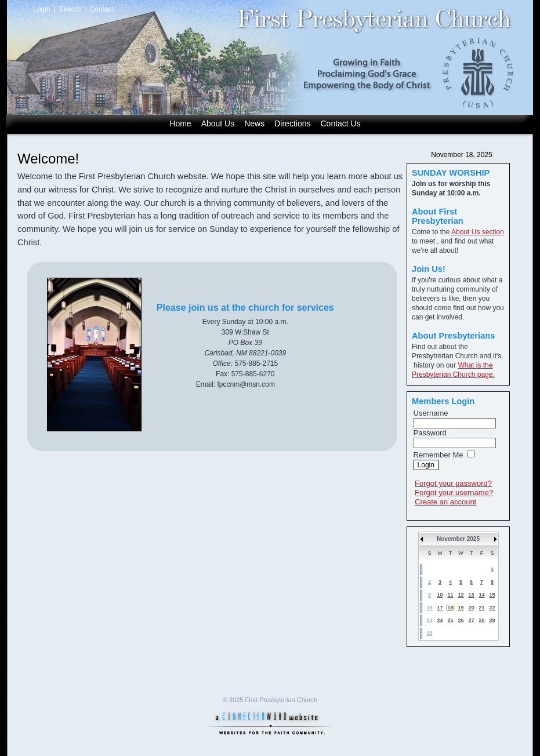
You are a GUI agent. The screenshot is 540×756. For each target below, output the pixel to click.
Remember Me (438, 455)
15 (492, 595)
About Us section (478, 232)
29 (492, 620)
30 (429, 633)
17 (440, 608)
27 (471, 620)
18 (450, 608)
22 (492, 608)
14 (481, 595)
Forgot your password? (453, 483)
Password (430, 433)
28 (481, 620)
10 (440, 595)
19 (461, 608)
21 (481, 608)
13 (471, 595)
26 (461, 620)
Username (431, 413)
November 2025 (458, 539)
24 (440, 620)
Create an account (445, 502)
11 (450, 595)
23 (429, 620)
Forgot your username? (454, 493)
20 (471, 608)
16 (429, 608)
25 (450, 620)
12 (461, 595)
